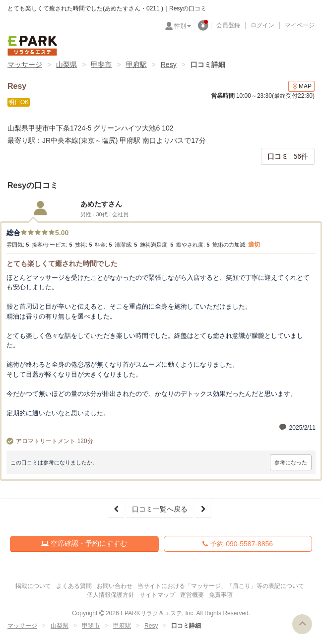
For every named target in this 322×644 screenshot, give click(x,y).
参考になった (291, 462)
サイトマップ (157, 595)
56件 (288, 156)
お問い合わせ (115, 586)
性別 (183, 26)
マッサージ (25, 64)
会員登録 (228, 25)
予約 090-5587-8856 (238, 544)
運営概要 (192, 595)
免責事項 (221, 595)
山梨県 (66, 64)
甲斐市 (101, 64)
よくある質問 (74, 586)
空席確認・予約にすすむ (84, 543)
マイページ (300, 25)
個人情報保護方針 (111, 595)
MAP (301, 87)
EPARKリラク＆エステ (32, 46)
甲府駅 (136, 64)
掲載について (33, 586)
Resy (169, 64)
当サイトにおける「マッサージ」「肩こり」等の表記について (221, 586)
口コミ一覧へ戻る (160, 509)
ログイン (262, 25)
